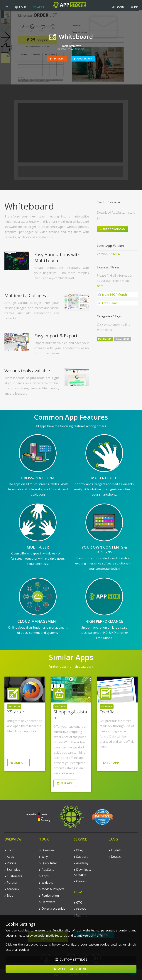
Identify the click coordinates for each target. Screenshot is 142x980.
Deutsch (115, 857)
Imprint (80, 916)
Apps (39, 7)
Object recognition (53, 908)
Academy (12, 889)
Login (118, 7)
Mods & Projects (52, 889)
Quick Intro (48, 863)
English (115, 850)
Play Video (57, 59)
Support (81, 857)
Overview (47, 850)
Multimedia (105, 339)
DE (134, 7)
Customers (13, 876)
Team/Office (122, 339)
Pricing (10, 863)
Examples (12, 870)
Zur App (18, 763)
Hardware (47, 902)
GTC (78, 903)
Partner (11, 883)
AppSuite (47, 870)
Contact (80, 881)
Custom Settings (71, 962)
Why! (44, 857)
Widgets (46, 883)
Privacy (80, 909)
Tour (21, 7)
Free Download (112, 229)
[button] (7, 7)
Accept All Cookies (71, 971)
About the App (83, 59)
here (100, 286)
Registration (49, 896)
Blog (9, 896)
